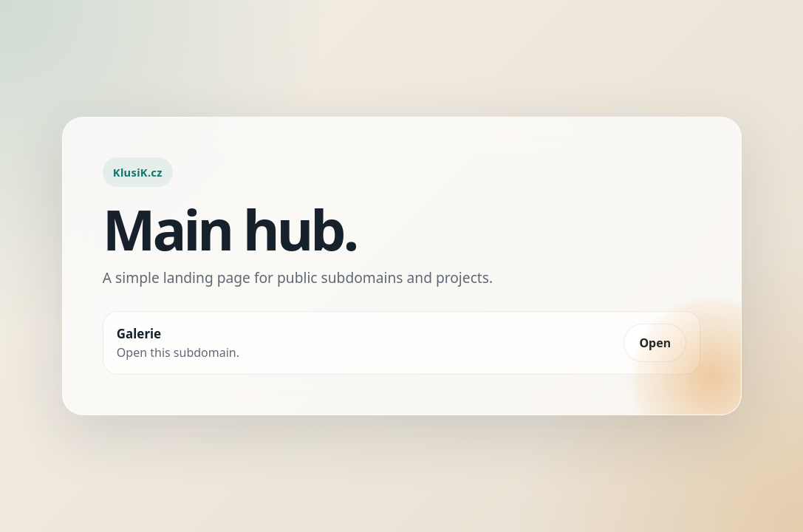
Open (655, 343)
